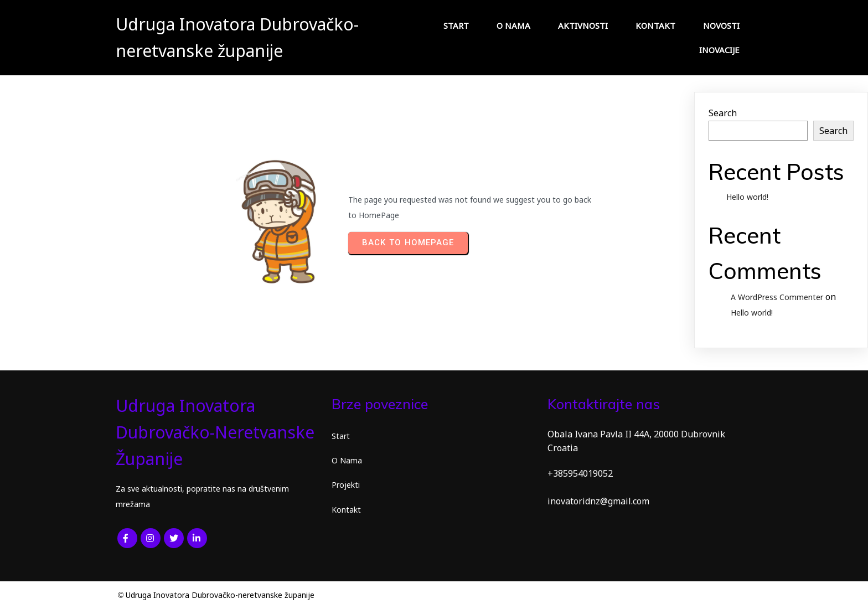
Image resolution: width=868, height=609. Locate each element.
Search (723, 113)
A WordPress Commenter (777, 297)
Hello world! (747, 197)
